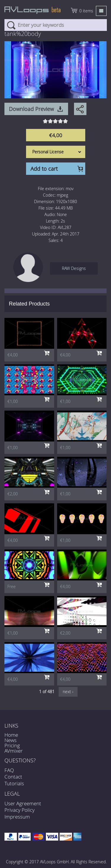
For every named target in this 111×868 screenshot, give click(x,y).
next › (68, 692)
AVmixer (14, 751)
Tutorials (14, 783)
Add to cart (44, 169)
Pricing (12, 745)
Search (11, 25)
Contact (13, 777)
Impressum (17, 817)
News (11, 740)
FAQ (9, 770)
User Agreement (23, 803)
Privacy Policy (20, 810)
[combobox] (56, 25)
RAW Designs (74, 268)
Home (11, 735)
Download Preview (31, 109)
